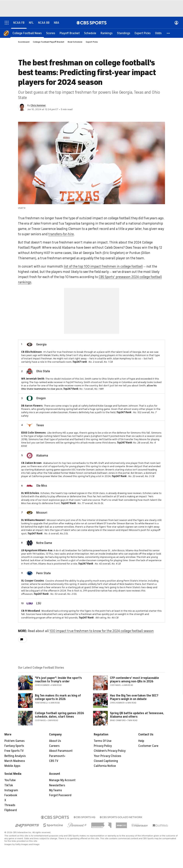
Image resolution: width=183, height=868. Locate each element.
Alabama (42, 456)
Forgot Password (60, 795)
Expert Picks (92, 42)
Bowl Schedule (75, 42)
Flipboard (11, 810)
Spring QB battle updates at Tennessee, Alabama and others (137, 715)
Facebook (11, 795)
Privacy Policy (103, 746)
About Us (55, 741)
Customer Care (148, 746)
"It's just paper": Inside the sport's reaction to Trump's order (58, 680)
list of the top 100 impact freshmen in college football (103, 266)
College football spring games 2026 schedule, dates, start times (59, 715)
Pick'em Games (15, 741)
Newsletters (57, 785)
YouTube (10, 780)
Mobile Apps (12, 766)
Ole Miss (42, 486)
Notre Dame (44, 543)
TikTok (9, 785)
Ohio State (43, 371)
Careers (54, 746)
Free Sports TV (14, 751)
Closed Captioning (106, 761)
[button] (168, 33)
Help (141, 741)
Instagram (11, 790)
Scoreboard (24, 42)
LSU (39, 603)
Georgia (41, 344)
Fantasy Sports (14, 746)
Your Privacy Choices (108, 756)
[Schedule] (90, 33)
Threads (10, 805)
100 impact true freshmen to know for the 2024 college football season (102, 631)
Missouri (42, 513)
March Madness (15, 761)
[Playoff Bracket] (70, 33)
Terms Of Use (103, 741)
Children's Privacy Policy (110, 751)
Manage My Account (62, 780)
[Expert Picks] (143, 33)
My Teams (56, 790)
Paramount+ (57, 756)
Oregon (41, 398)
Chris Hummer (38, 105)
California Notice (105, 766)
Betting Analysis (15, 756)
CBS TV (54, 761)
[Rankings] (107, 33)
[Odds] (158, 33)
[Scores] (51, 33)
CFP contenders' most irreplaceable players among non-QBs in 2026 (134, 680)
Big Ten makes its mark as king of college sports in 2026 (58, 697)
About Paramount (61, 751)
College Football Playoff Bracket (49, 42)
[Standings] (124, 33)
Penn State (43, 573)
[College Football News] (27, 33)
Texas (40, 425)
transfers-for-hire (61, 234)
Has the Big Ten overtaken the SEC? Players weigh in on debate (134, 697)
